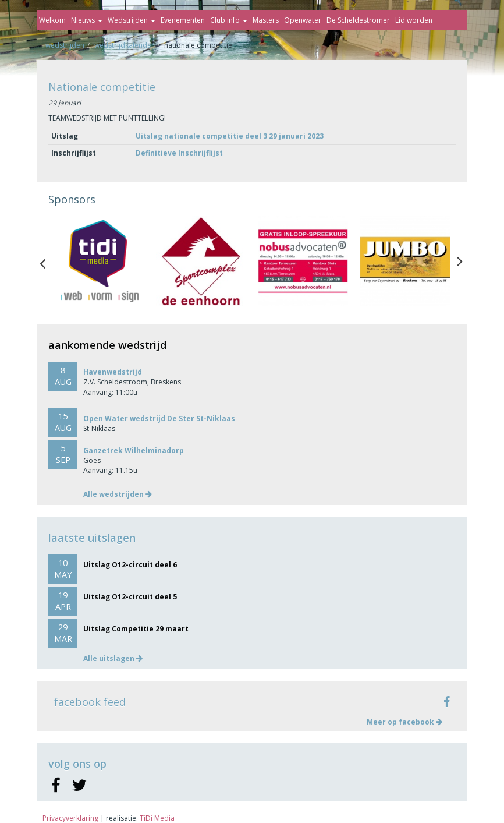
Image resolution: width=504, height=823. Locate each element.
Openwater (303, 20)
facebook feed (90, 702)
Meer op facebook (404, 722)
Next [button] (460, 261)
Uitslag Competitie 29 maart (136, 629)
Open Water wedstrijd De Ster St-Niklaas (159, 418)
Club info (229, 20)
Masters (266, 20)
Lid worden (414, 20)
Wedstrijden (132, 20)
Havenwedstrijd (113, 372)
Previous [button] (48, 261)
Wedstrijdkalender (124, 45)
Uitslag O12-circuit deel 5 (130, 597)
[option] (99, 261)
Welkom (52, 20)
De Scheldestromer (358, 20)
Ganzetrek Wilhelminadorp (134, 451)
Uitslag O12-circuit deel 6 (130, 565)
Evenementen (183, 20)
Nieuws (87, 20)
